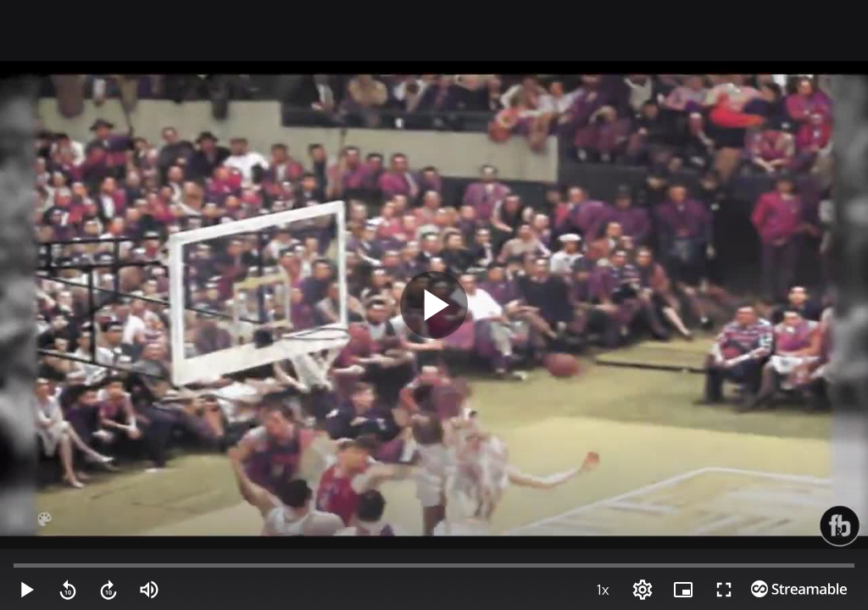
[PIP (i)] (802, 593)
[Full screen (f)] (826, 593)
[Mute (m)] (42, 593)
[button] (19, 593)
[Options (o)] (778, 593)
